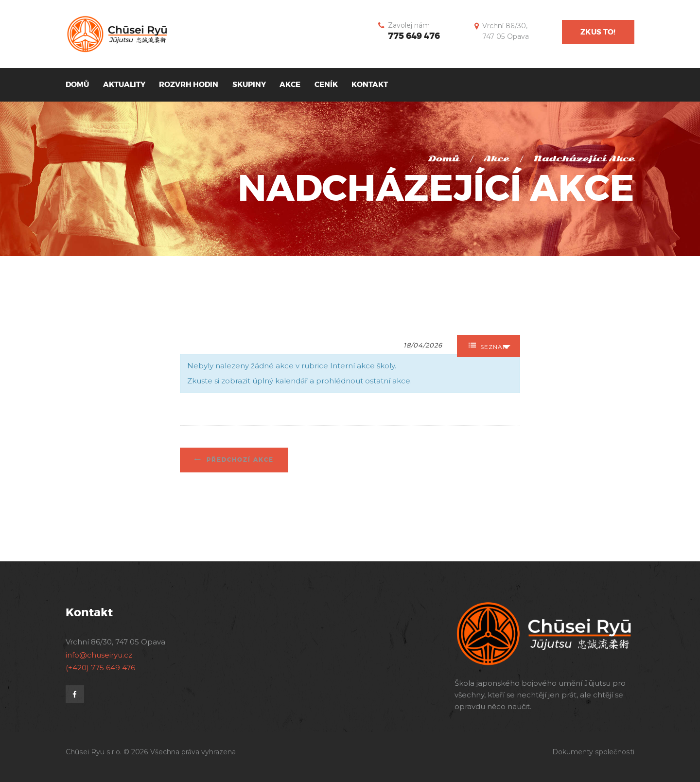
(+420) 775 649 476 (100, 668)
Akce (496, 159)
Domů (444, 159)
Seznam (489, 346)
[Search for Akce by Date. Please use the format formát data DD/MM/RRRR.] (428, 344)
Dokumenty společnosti (593, 752)
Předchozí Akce (239, 460)
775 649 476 (414, 36)
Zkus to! (598, 32)
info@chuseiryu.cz (99, 655)
